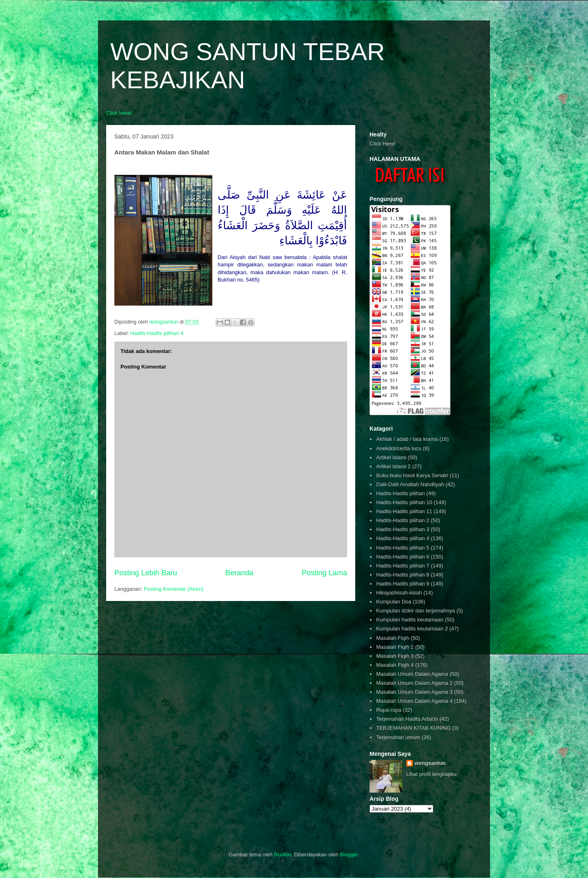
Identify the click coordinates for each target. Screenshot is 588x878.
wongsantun (430, 763)
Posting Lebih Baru (146, 573)
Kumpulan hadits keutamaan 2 (412, 629)
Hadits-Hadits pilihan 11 (404, 511)
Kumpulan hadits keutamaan (410, 620)
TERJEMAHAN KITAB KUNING (413, 728)
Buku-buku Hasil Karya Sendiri (412, 475)
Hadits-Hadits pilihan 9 (403, 584)
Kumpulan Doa (394, 602)
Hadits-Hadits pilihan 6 (403, 557)
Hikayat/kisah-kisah (399, 593)
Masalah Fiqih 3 (395, 656)
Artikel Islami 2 (393, 466)
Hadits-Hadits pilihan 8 (403, 575)
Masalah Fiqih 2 (395, 647)
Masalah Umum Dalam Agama (412, 674)
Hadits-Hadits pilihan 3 (403, 529)
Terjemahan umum (398, 737)
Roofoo (283, 855)
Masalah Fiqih (393, 638)
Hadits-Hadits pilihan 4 (157, 333)
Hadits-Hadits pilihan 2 (403, 520)
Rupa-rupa (389, 710)
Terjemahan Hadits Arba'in (407, 719)
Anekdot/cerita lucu (399, 448)
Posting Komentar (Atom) (174, 589)
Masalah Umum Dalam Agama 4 (414, 701)
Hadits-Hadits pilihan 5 (403, 548)
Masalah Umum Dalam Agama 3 (414, 692)
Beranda (239, 573)
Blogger (349, 855)
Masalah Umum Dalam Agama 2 (414, 683)
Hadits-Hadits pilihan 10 (404, 502)
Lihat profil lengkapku (431, 774)
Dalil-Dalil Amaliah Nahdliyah (410, 484)
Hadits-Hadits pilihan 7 (403, 566)
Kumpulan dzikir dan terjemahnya (415, 611)
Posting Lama (324, 573)
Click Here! (119, 113)
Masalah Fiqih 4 (395, 665)
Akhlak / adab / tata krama (407, 439)
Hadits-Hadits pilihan (400, 493)
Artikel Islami (391, 457)
